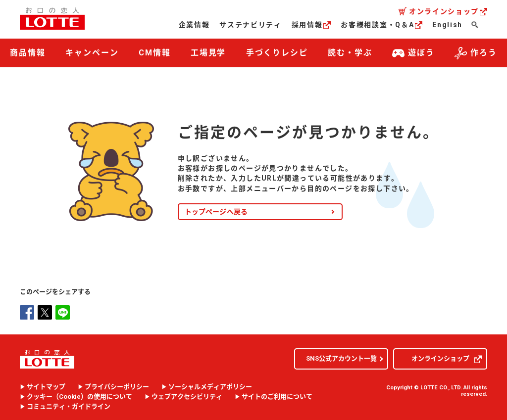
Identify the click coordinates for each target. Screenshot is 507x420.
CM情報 (155, 53)
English (447, 25)
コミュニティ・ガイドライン (69, 407)
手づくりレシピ (277, 53)
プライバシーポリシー (117, 387)
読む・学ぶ (350, 53)
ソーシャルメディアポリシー (210, 387)
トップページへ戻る (216, 212)
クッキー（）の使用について (79, 397)
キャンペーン (92, 53)
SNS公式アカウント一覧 (341, 358)
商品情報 (28, 53)
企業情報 (194, 25)
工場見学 (208, 53)
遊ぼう (413, 53)
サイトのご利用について (277, 397)
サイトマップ (46, 387)
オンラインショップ (448, 11)
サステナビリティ (250, 25)
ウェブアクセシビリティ (187, 397)
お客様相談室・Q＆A (381, 25)
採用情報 (311, 25)
